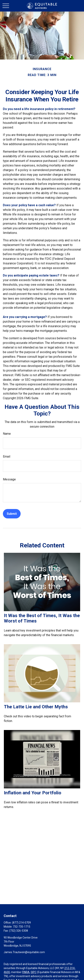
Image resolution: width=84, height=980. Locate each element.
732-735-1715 (22, 927)
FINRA (26, 972)
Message (9, 479)
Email (7, 456)
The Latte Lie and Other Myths (36, 707)
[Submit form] (12, 514)
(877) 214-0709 (21, 923)
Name (7, 434)
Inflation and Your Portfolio (33, 793)
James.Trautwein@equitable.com (24, 952)
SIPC (34, 972)
